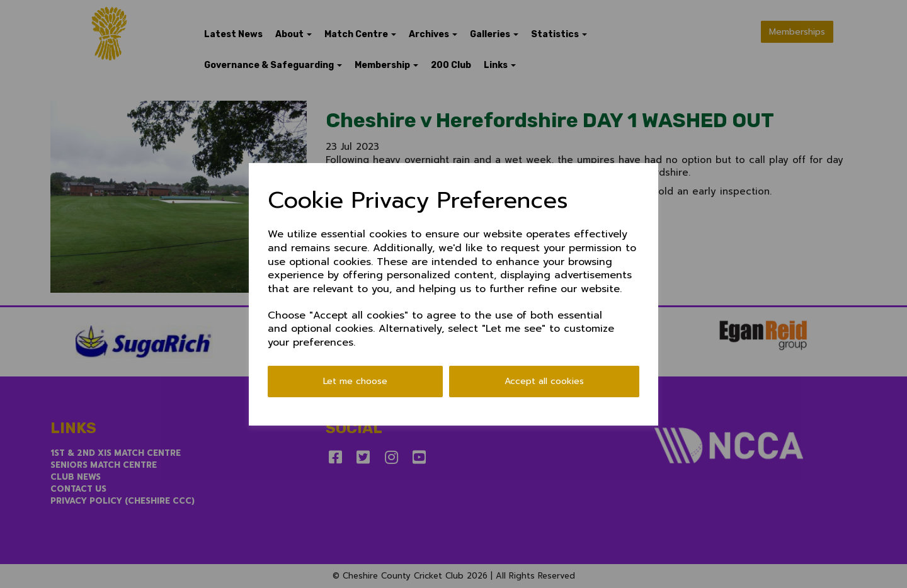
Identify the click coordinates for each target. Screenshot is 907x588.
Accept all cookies (544, 381)
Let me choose (355, 381)
